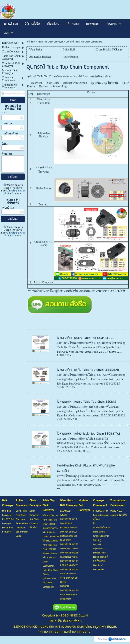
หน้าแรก (31, 42)
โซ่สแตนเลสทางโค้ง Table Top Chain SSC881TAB (89, 434)
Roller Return (44, 188)
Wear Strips (44, 99)
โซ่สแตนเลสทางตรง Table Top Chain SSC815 (86, 402)
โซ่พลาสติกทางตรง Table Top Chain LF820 (86, 338)
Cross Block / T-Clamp (44, 243)
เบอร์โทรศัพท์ (10, 134)
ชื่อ (3, 113)
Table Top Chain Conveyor (50, 42)
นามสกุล (7, 123)
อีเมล (5, 144)
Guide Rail (44, 103)
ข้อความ (7, 154)
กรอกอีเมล (8, 208)
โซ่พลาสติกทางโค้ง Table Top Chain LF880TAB (88, 370)
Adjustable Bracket (44, 135)
